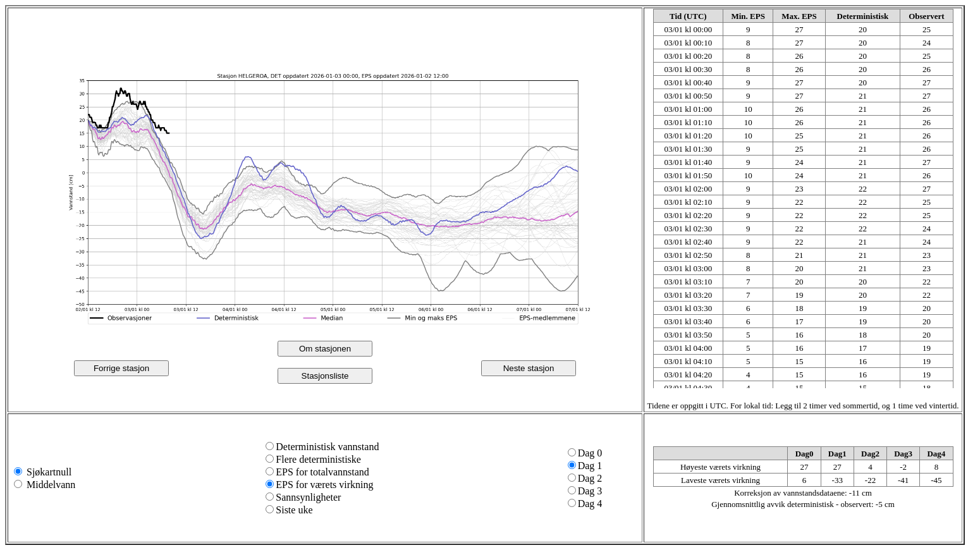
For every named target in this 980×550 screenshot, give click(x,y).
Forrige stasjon (121, 368)
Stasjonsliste (325, 376)
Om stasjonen (325, 349)
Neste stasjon (529, 368)
